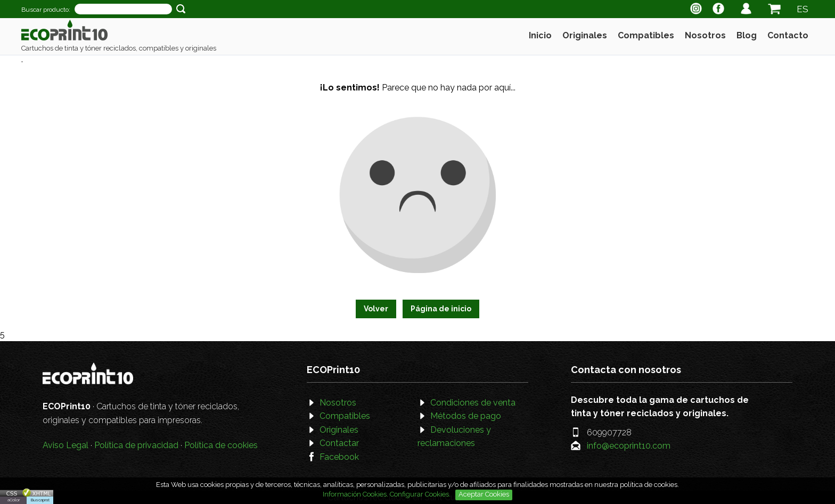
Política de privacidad (136, 445)
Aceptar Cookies (484, 494)
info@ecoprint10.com (629, 446)
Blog (747, 35)
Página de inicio (441, 309)
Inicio (540, 35)
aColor (14, 500)
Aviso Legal (66, 445)
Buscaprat (40, 500)
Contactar (339, 443)
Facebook (339, 457)
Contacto (788, 35)
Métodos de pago (466, 416)
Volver (376, 309)
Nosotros (705, 35)
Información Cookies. (355, 494)
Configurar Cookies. (421, 494)
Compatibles (646, 35)
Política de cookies (221, 445)
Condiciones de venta (473, 403)
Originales (585, 35)
